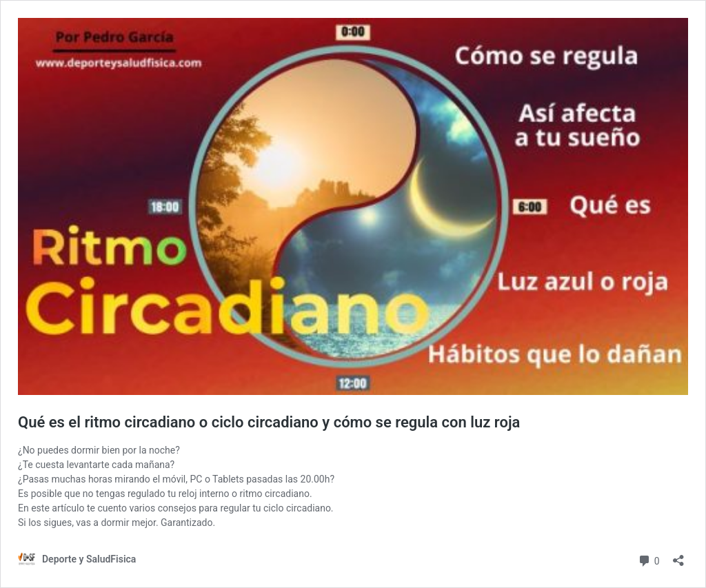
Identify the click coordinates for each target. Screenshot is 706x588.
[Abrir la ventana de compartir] (678, 556)
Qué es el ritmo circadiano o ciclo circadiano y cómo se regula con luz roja (269, 422)
